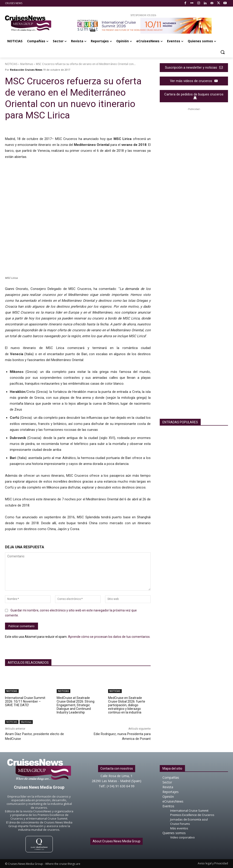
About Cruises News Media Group (116, 841)
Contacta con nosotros (117, 768)
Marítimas (27, 64)
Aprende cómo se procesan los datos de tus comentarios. (109, 637)
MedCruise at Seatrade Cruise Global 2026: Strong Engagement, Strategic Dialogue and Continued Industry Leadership (76, 705)
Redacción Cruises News (26, 70)
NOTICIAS (11, 64)
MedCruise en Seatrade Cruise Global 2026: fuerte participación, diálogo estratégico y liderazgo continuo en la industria (127, 705)
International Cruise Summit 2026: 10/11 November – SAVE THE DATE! (25, 701)
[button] (223, 52)
